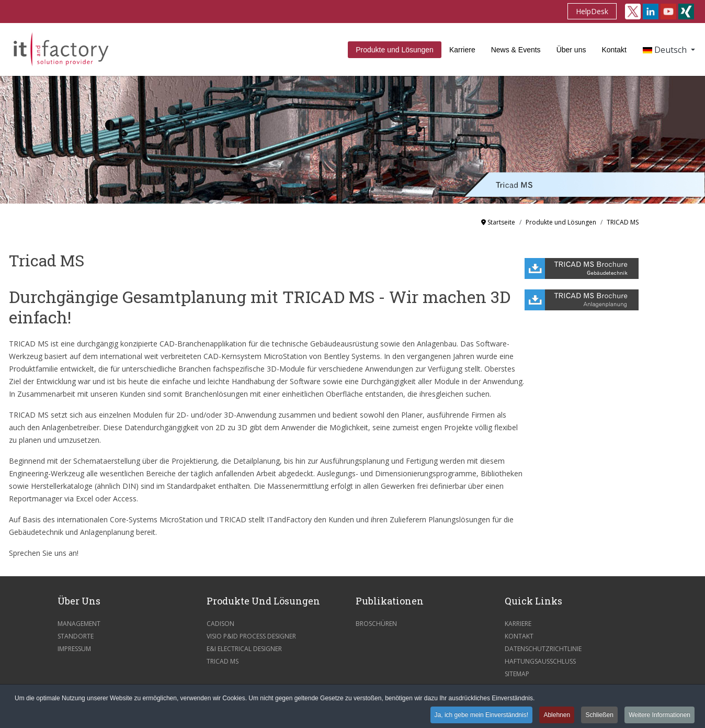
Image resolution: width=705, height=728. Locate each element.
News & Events (516, 50)
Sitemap (517, 674)
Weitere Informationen (659, 715)
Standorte (76, 636)
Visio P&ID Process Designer (251, 636)
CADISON (220, 624)
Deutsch (666, 50)
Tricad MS (223, 661)
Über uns (571, 50)
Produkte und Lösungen (395, 50)
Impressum (74, 649)
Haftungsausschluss (540, 661)
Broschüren (376, 624)
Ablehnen (557, 715)
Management (79, 624)
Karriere (462, 50)
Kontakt (614, 50)
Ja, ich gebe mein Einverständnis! (481, 715)
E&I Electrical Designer (244, 649)
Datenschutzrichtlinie (543, 649)
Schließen (599, 715)
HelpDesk (592, 11)
